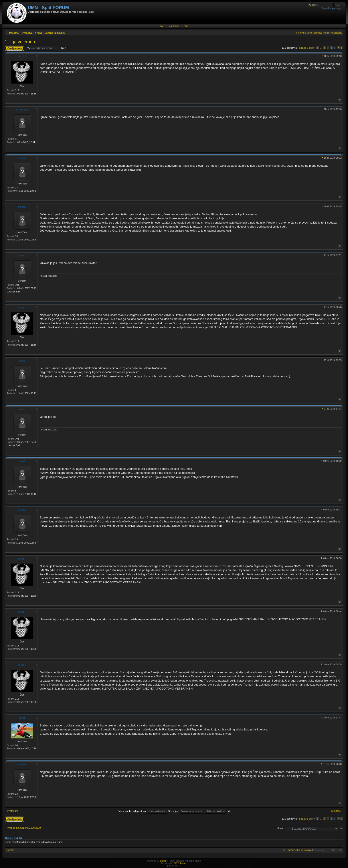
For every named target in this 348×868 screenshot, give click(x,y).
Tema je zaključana (15, 48)
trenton (22, 158)
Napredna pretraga (331, 8)
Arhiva (39, 33)
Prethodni (13, 811)
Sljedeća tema (321, 33)
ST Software (180, 863)
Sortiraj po (186, 811)
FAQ (162, 26)
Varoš (22, 361)
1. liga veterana (20, 42)
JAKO (22, 718)
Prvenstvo (27, 33)
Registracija (174, 26)
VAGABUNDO (22, 110)
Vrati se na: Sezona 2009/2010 (24, 828)
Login (185, 26)
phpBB (163, 861)
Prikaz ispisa (336, 33)
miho (22, 256)
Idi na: (280, 828)
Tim (283, 850)
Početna (14, 33)
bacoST (22, 57)
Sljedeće (336, 811)
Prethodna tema (304, 33)
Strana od (306, 48)
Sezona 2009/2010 (55, 33)
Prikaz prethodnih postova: (142, 811)
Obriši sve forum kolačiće (299, 850)
